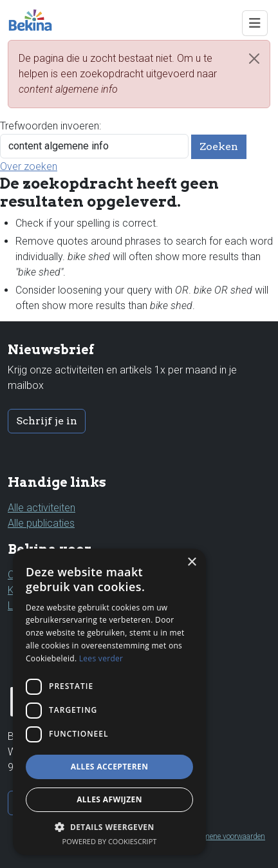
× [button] (191, 562)
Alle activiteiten (42, 508)
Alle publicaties (41, 523)
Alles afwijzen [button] (109, 799)
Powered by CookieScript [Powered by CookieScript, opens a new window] (110, 841)
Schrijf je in (47, 421)
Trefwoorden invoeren (50, 126)
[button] (109, 827)
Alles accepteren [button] (110, 767)
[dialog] (109, 702)
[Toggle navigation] (255, 23)
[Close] (254, 59)
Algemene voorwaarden (227, 836)
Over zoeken (29, 166)
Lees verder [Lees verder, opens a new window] (101, 658)
